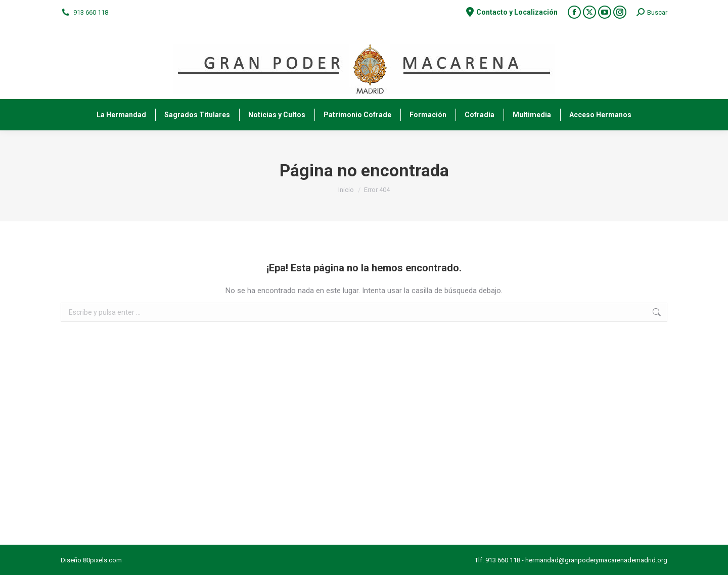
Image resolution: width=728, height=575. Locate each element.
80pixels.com (102, 560)
